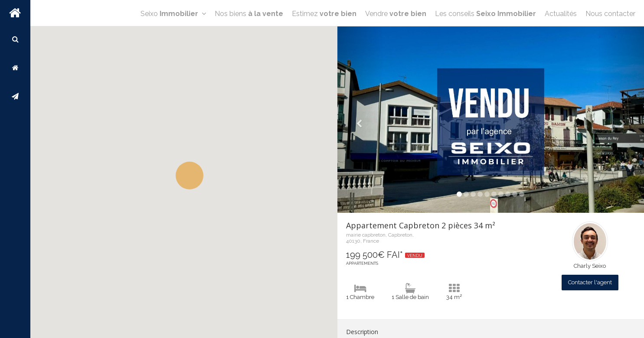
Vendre (396, 14)
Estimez (324, 14)
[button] (190, 175)
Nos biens (249, 14)
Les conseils (485, 14)
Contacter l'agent (590, 282)
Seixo (173, 14)
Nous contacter (610, 14)
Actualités (561, 14)
